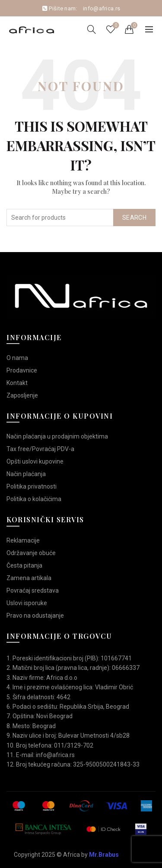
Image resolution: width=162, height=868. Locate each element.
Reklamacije (23, 540)
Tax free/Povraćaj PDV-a (40, 449)
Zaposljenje (22, 395)
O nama (17, 358)
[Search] (92, 29)
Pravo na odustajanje (35, 615)
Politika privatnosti (32, 486)
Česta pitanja (24, 565)
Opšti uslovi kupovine (35, 461)
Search (134, 218)
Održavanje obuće (31, 553)
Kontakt (17, 383)
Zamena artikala (29, 578)
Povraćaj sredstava (33, 590)
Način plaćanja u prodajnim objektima (57, 436)
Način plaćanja (26, 474)
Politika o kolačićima (34, 499)
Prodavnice (22, 370)
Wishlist (115, 26)
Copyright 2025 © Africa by (66, 855)
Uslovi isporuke (27, 603)
